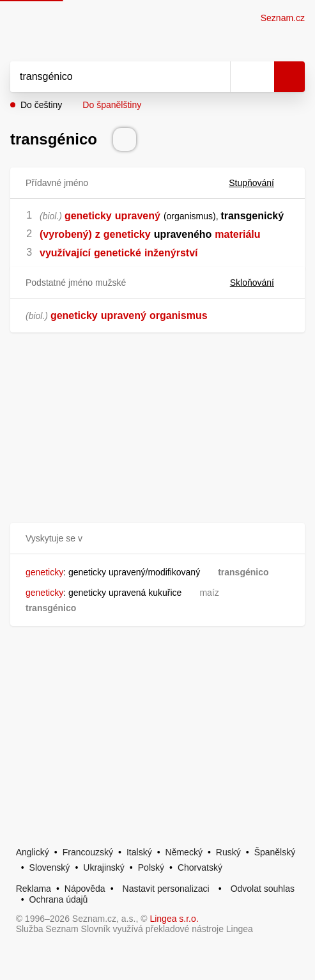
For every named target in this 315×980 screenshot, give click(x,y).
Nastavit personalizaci (166, 889)
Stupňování (259, 183)
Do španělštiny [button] (112, 105)
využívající (65, 253)
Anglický (33, 852)
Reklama (34, 889)
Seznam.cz (283, 18)
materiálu (237, 234)
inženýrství (171, 253)
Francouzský (88, 852)
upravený (138, 216)
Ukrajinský (104, 867)
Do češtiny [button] (41, 105)
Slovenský (50, 867)
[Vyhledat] (106, 77)
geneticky (88, 216)
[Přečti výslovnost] (125, 139)
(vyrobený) (66, 234)
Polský (151, 867)
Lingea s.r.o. (174, 919)
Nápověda (85, 889)
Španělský (275, 852)
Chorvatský (200, 867)
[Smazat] (216, 77)
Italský (139, 852)
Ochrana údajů (59, 899)
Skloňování (260, 283)
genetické (118, 253)
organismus (179, 315)
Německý (184, 852)
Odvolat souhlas (263, 889)
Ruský (228, 852)
